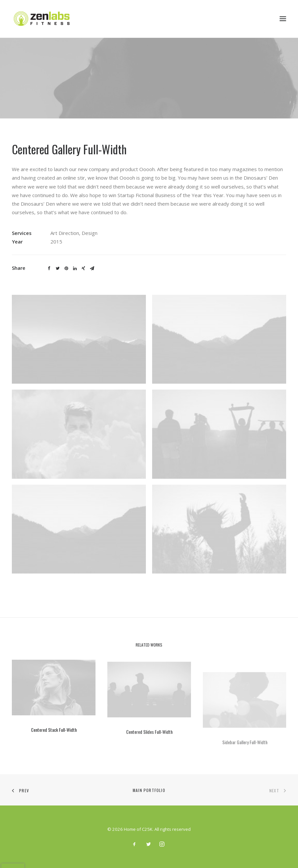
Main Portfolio (149, 790)
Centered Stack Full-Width (54, 737)
